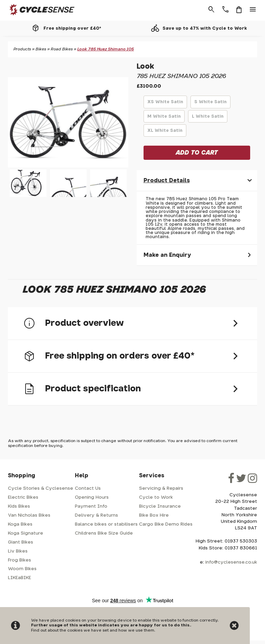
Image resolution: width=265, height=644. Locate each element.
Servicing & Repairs (161, 489)
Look (145, 66)
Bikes (41, 49)
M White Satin (164, 118)
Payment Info (91, 506)
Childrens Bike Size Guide (104, 533)
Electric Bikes (23, 497)
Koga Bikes (20, 524)
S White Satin (210, 104)
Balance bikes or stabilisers (106, 524)
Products (22, 49)
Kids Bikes (19, 506)
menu (253, 10)
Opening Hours (92, 497)
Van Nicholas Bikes (29, 515)
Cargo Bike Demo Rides (166, 524)
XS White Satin (165, 104)
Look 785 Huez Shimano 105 (106, 49)
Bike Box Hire (154, 515)
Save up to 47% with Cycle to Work (205, 28)
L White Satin (208, 118)
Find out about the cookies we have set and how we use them (93, 630)
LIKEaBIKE (19, 578)
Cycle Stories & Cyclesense (41, 489)
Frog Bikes (19, 560)
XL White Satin (165, 133)
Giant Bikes (21, 542)
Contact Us (88, 489)
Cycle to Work (156, 497)
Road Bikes (62, 49)
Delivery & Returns (96, 515)
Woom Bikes (22, 569)
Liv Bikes (18, 551)
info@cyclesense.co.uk (231, 562)
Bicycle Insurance (160, 506)
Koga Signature (26, 533)
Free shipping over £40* (72, 28)
